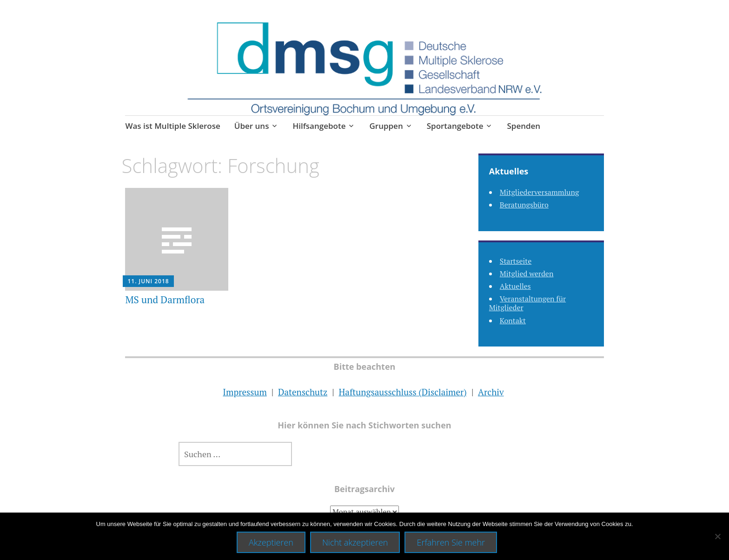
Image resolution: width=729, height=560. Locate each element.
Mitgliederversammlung (540, 192)
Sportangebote (455, 126)
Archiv (491, 392)
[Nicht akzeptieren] (717, 536)
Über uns (252, 126)
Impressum (245, 392)
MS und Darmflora (165, 300)
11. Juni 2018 (148, 281)
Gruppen (386, 126)
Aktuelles (515, 286)
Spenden (524, 126)
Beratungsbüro (524, 205)
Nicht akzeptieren (355, 542)
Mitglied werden (527, 273)
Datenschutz (303, 392)
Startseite (516, 261)
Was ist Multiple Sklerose (172, 126)
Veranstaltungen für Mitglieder (527, 303)
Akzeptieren (271, 542)
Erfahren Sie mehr (451, 542)
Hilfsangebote (319, 126)
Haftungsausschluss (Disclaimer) (402, 392)
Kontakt (513, 320)
